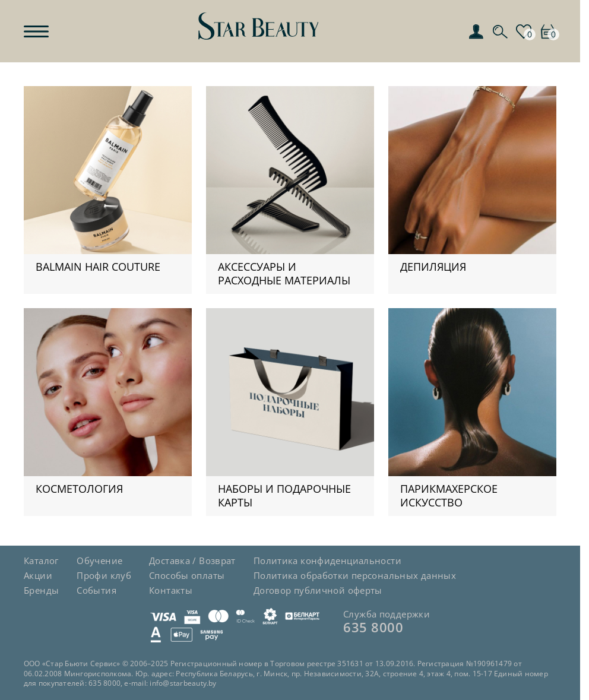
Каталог (41, 560)
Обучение (99, 560)
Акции (38, 575)
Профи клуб (104, 575)
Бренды (41, 590)
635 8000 (373, 627)
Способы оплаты (187, 575)
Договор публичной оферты (318, 590)
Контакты (171, 590)
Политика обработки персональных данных (355, 575)
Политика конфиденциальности (327, 560)
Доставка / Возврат (192, 560)
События (96, 590)
